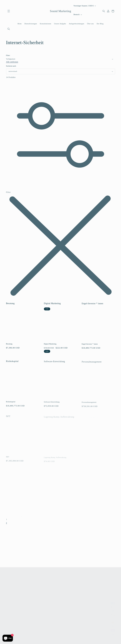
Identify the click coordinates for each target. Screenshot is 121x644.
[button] (9, 11)
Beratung (10, 306)
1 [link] (7, 520)
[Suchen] (9, 29)
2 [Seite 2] (7, 524)
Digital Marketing (52, 306)
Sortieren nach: (11, 66)
